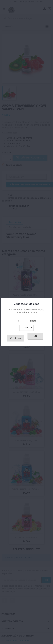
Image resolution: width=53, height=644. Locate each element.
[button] (19, 321)
